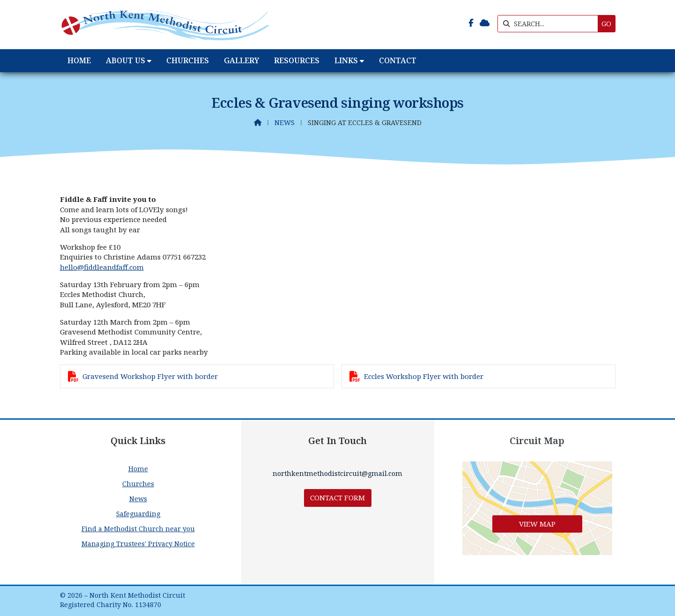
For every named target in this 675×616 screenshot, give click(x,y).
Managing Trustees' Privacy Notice (138, 544)
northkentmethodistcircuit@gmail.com (337, 473)
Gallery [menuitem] (241, 60)
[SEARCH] (550, 24)
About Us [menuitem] (126, 60)
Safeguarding (138, 514)
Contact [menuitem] (398, 60)
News (285, 122)
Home (138, 469)
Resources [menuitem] (297, 60)
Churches (138, 484)
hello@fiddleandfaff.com (102, 267)
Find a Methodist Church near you (138, 529)
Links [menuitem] (346, 60)
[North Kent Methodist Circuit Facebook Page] (471, 23)
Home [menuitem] (79, 60)
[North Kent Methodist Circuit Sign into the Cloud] (485, 23)
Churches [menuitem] (188, 60)
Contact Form (337, 497)
